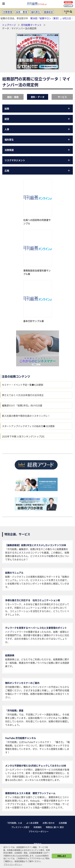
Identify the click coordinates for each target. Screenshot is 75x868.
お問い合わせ (49, 823)
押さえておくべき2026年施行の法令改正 (23, 395)
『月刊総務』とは (14, 823)
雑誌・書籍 (13, 97)
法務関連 (38, 150)
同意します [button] (62, 856)
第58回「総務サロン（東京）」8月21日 (51, 18)
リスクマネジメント (38, 160)
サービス (62, 97)
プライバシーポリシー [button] (13, 864)
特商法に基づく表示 (55, 827)
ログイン (69, 6)
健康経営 (48, 12)
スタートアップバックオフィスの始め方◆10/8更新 (28, 426)
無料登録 (69, 2)
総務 (38, 109)
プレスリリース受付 (20, 827)
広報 (38, 171)
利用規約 (38, 827)
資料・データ (38, 97)
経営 (38, 119)
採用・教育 (22, 12)
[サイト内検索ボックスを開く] (71, 12)
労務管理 (8, 12)
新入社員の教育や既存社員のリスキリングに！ (26, 416)
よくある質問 (32, 823)
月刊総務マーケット (32, 25)
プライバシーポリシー (39, 831)
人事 (38, 129)
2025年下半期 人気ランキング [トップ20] (23, 436)
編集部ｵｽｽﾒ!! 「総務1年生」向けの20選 (22, 405)
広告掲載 (63, 823)
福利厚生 (36, 12)
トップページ (9, 25)
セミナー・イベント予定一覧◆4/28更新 (23, 385)
